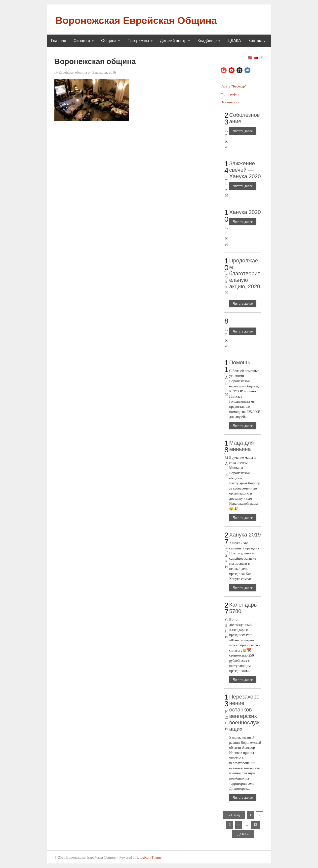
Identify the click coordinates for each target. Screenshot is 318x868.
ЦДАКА (234, 41)
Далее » (243, 834)
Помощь (240, 362)
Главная (59, 41)
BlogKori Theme (149, 857)
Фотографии (230, 94)
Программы (140, 41)
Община (111, 41)
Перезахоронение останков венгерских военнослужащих (244, 713)
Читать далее (243, 131)
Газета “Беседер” (234, 86)
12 (255, 825)
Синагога (84, 41)
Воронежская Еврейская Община (136, 20)
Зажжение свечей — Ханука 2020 (245, 170)
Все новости (230, 102)
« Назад (234, 815)
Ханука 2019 (245, 535)
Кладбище (209, 41)
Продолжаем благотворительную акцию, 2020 (244, 273)
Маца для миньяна (241, 446)
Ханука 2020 (245, 212)
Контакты (257, 41)
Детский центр (175, 41)
